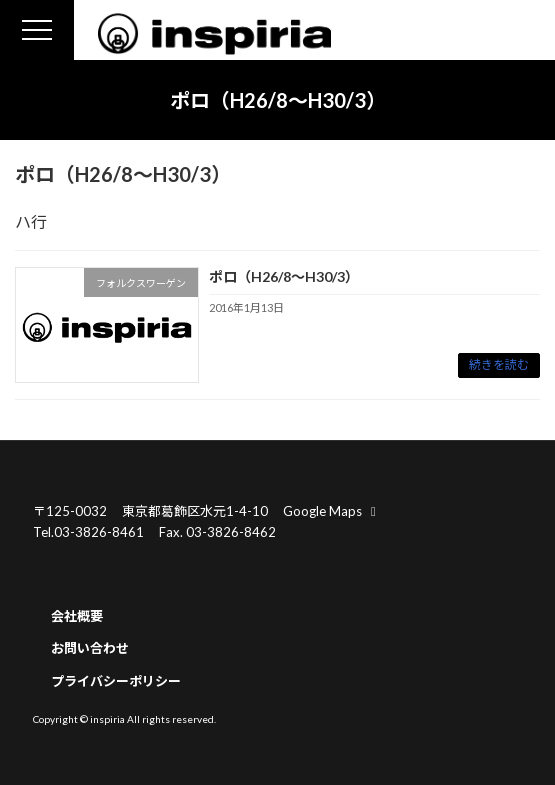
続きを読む (499, 364)
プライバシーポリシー (116, 681)
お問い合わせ (90, 648)
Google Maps (332, 511)
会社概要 (77, 615)
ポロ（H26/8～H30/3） (284, 276)
